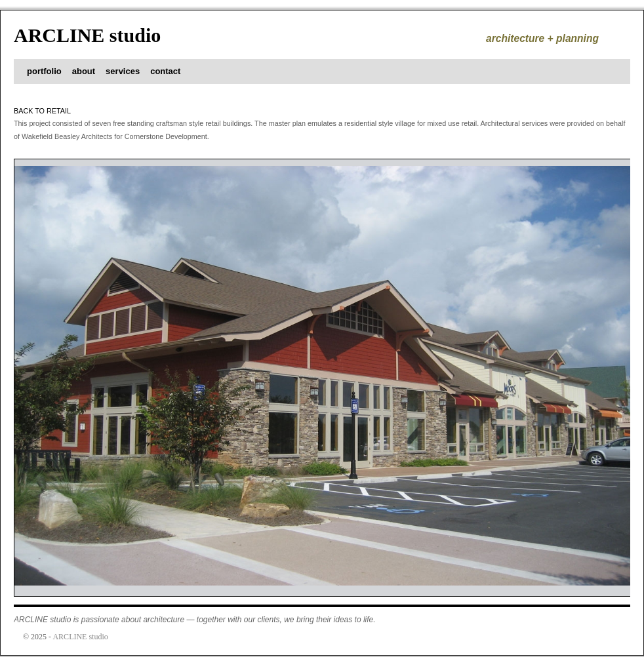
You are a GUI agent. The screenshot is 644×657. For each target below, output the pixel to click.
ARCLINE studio (87, 35)
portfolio (44, 71)
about (84, 71)
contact (165, 71)
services (123, 71)
